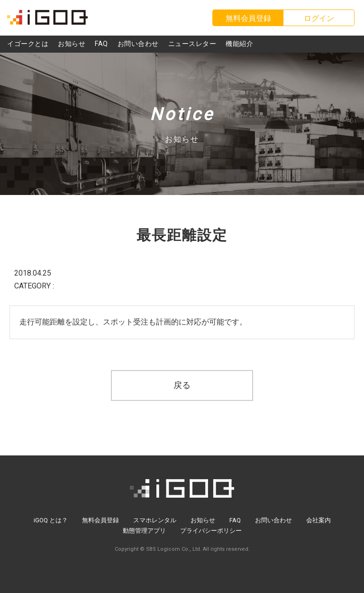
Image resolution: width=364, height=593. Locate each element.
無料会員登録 (100, 520)
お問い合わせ (273, 520)
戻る (182, 385)
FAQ (235, 520)
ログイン (319, 18)
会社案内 (318, 520)
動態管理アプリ (144, 531)
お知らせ (203, 520)
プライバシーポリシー (211, 531)
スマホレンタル (155, 520)
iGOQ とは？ (51, 520)
